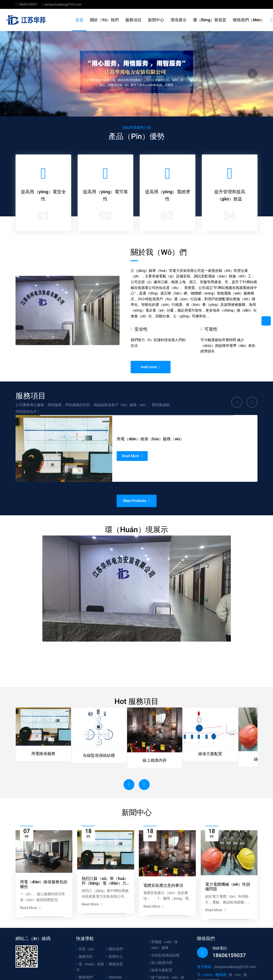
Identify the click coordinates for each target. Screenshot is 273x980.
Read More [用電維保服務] (134, 453)
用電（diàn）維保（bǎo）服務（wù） (145, 443)
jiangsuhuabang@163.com (63, 4)
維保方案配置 (160, 970)
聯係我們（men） (249, 20)
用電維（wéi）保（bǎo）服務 (163, 945)
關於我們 (115, 949)
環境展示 (179, 20)
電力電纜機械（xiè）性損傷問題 (228, 908)
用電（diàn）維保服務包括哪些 (44, 906)
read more (151, 345)
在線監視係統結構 (164, 955)
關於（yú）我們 (104, 20)
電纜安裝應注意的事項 (163, 907)
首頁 (79, 20)
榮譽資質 (115, 964)
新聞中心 (156, 20)
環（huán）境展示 (90, 967)
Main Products (136, 480)
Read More (30, 930)
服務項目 (133, 20)
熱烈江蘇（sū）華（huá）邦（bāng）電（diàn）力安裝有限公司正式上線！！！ (105, 903)
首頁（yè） (86, 949)
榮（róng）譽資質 (210, 20)
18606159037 (28, 4)
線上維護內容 (160, 963)
